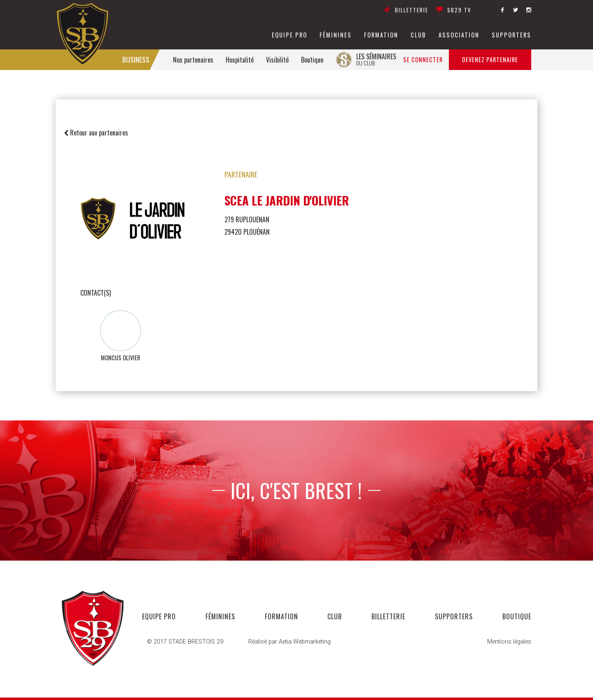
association (459, 35)
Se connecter (423, 59)
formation (381, 35)
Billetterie (406, 10)
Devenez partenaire (490, 59)
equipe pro (289, 35)
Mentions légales (509, 642)
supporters (511, 35)
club (418, 35)
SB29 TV (454, 10)
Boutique (312, 60)
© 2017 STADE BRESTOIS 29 (185, 642)
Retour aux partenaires (96, 133)
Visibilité (277, 60)
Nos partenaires (193, 60)
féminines (336, 35)
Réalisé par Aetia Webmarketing (289, 642)
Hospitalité (240, 60)
